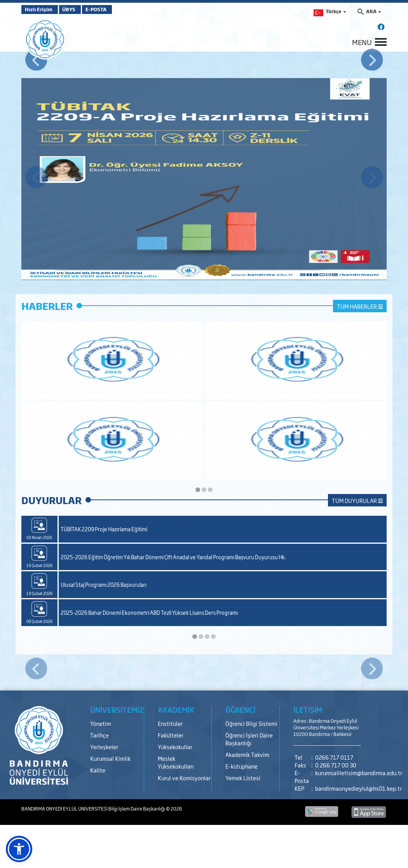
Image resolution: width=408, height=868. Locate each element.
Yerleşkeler (104, 790)
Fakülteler (171, 778)
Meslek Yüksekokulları (176, 805)
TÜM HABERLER (360, 349)
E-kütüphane (241, 809)
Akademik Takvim (247, 798)
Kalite (98, 813)
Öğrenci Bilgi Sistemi (251, 766)
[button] (19, 849)
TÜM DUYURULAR (357, 544)
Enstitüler (170, 766)
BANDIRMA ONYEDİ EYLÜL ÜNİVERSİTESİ (65, 852)
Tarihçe (99, 778)
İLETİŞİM (308, 753)
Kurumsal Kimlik (110, 801)
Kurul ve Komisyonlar (184, 821)
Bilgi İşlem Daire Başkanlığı (137, 852)
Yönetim (101, 766)
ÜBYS (78, 9)
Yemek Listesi (243, 821)
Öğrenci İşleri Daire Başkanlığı (249, 782)
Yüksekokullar (175, 790)
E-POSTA (115, 9)
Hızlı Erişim (41, 9)
